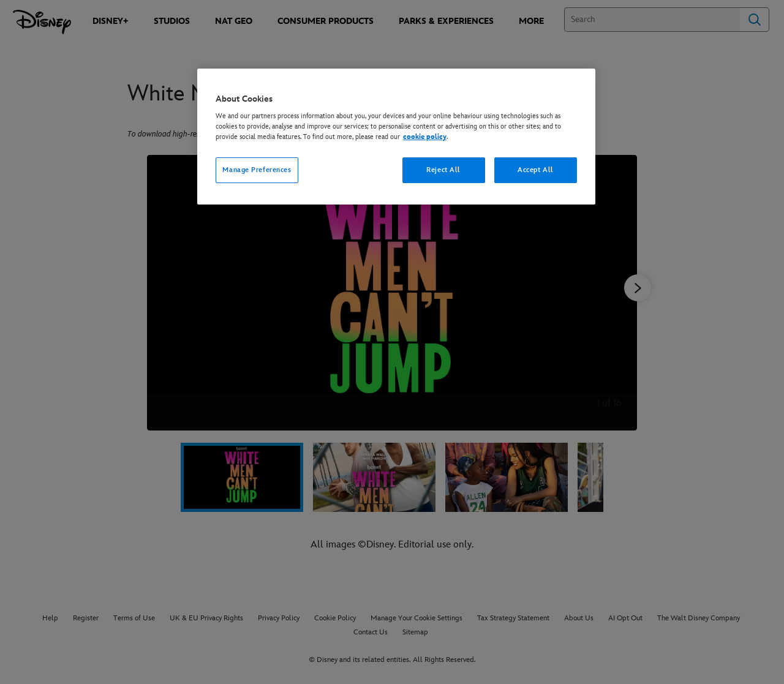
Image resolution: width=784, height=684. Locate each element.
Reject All (443, 170)
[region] (396, 137)
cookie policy (425, 137)
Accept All (536, 170)
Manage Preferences (257, 170)
